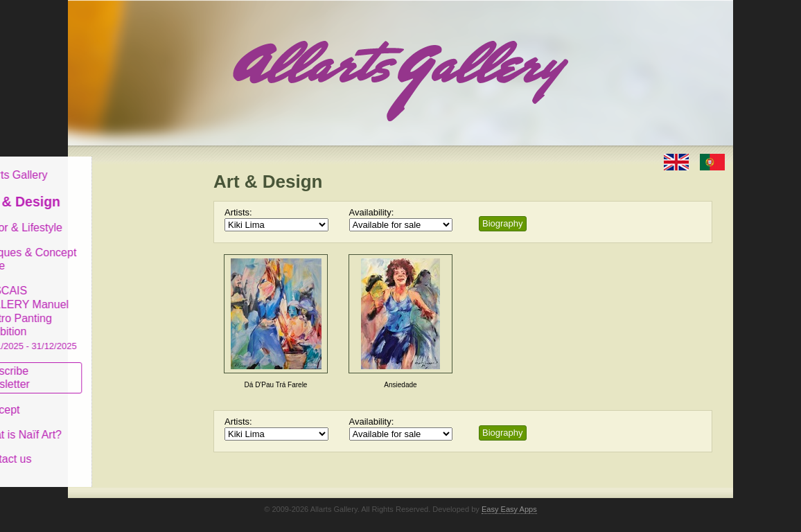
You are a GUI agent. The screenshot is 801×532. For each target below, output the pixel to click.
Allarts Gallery (118, 165)
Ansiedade (400, 385)
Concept (105, 399)
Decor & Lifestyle (126, 217)
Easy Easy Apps (509, 499)
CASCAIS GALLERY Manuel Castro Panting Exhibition (133, 308)
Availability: (372, 212)
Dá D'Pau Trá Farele (276, 385)
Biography (503, 223)
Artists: (238, 212)
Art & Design (125, 191)
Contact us (110, 449)
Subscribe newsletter (110, 367)
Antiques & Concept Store (133, 248)
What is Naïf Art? (125, 424)
